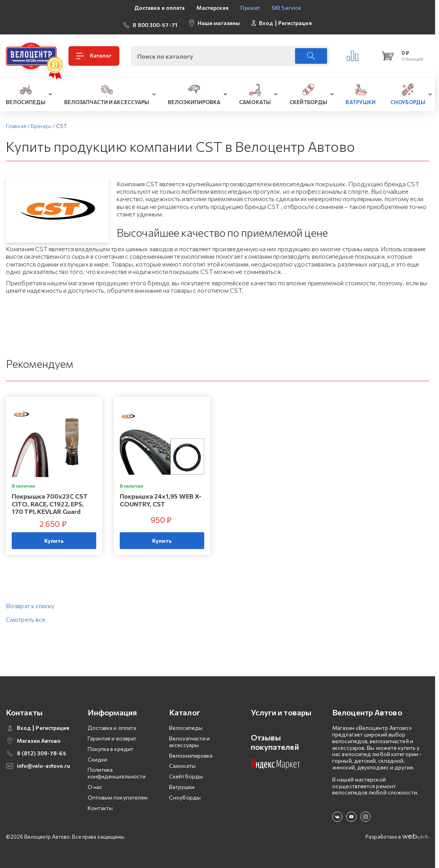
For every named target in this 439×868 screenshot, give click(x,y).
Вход (266, 21)
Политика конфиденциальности (117, 770)
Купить (54, 537)
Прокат (250, 8)
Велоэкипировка (191, 752)
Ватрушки (182, 783)
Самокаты (182, 763)
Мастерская (212, 8)
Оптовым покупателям (118, 794)
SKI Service (286, 8)
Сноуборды (185, 794)
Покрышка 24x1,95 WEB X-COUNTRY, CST (161, 497)
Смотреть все (26, 616)
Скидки (98, 756)
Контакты (100, 804)
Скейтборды (186, 773)
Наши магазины (219, 21)
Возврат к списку (30, 602)
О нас (95, 783)
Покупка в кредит (111, 745)
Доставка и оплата (160, 8)
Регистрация (295, 21)
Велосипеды (186, 724)
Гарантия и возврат (112, 735)
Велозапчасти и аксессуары (189, 738)
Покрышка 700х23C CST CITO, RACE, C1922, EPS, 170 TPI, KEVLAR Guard (50, 500)
